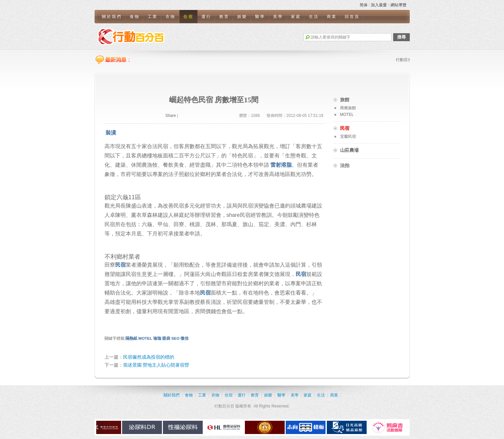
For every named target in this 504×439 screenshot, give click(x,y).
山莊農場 (349, 150)
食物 (135, 17)
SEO (175, 338)
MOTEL (145, 338)
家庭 (296, 17)
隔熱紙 (131, 338)
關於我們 (112, 17)
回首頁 (352, 17)
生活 (314, 17)
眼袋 (166, 338)
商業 (332, 17)
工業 (153, 17)
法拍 (345, 165)
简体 (364, 5)
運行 (206, 17)
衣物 (171, 17)
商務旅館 (348, 108)
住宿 (188, 17)
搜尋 (401, 37)
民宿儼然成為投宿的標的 (149, 357)
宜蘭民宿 (348, 136)
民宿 (120, 265)
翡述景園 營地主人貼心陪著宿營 (156, 365)
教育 (224, 17)
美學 (278, 17)
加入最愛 (379, 5)
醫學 (260, 17)
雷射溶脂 (281, 165)
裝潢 (111, 133)
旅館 (345, 100)
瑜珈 (157, 338)
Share (171, 116)
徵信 (184, 338)
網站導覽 (398, 5)
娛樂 (242, 17)
